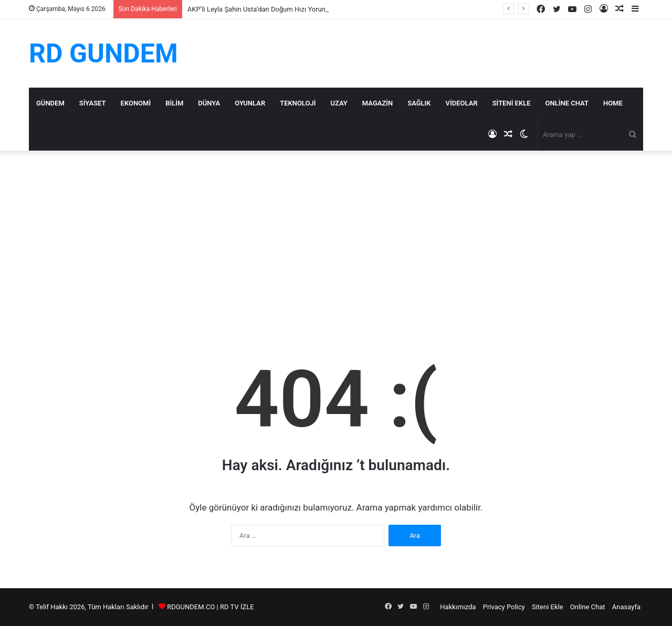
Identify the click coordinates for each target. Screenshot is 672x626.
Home (613, 103)
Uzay (339, 103)
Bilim (174, 103)
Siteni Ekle (512, 103)
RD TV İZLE (237, 607)
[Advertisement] (336, 240)
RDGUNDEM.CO (191, 607)
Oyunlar (250, 103)
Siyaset (93, 103)
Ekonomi (136, 103)
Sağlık (419, 103)
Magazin (377, 103)
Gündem (50, 103)
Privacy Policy (504, 607)
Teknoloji (298, 103)
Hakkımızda (458, 607)
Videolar (462, 103)
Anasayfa (626, 607)
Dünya (209, 103)
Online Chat (567, 103)
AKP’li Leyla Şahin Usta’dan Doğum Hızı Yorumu (260, 9)
